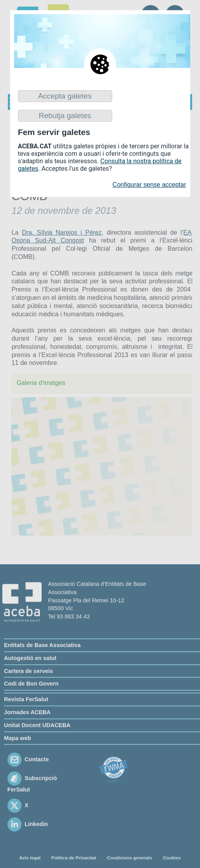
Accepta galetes (65, 96)
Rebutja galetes (65, 116)
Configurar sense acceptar (149, 185)
